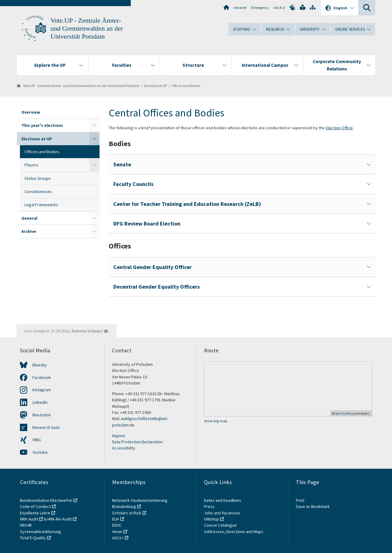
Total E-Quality (33, 538)
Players (31, 165)
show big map (216, 421)
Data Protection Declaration (137, 442)
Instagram (42, 390)
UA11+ (118, 538)
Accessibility (124, 448)
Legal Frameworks (41, 205)
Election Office (339, 128)
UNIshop (211, 519)
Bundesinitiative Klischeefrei (46, 500)
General (29, 218)
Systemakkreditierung (40, 532)
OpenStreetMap (344, 413)
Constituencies (38, 191)
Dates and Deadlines (223, 500)
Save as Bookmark (313, 506)
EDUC (117, 525)
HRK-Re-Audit (60, 519)
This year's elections (42, 125)
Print (300, 500)
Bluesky (40, 365)
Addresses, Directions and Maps (234, 532)
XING (37, 440)
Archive (29, 231)
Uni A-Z (279, 8)
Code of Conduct (35, 506)
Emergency (260, 8)
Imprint (119, 436)
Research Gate (46, 427)
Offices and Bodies (186, 86)
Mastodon (42, 415)
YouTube (40, 452)
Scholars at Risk (127, 513)
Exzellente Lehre (35, 513)
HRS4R (26, 525)
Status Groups (38, 178)
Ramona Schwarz (87, 331)
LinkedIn (40, 402)
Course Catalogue (220, 525)
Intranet (240, 8)
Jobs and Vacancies (222, 513)
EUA (116, 519)
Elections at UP (155, 86)
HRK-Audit (29, 519)
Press (209, 506)
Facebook (42, 377)
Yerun (117, 532)
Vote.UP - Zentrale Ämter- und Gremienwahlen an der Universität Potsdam (87, 28)
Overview (31, 112)
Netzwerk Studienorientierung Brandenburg (140, 503)
